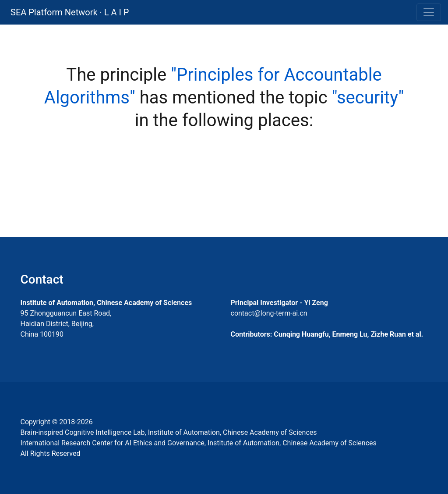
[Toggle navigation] (429, 12)
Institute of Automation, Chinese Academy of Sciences (106, 303)
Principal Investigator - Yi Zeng (279, 303)
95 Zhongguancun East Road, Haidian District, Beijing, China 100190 (66, 324)
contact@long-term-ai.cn (269, 313)
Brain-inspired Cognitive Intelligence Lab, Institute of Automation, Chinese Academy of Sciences (169, 432)
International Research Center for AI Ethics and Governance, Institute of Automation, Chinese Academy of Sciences (199, 443)
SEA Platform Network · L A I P (70, 12)
